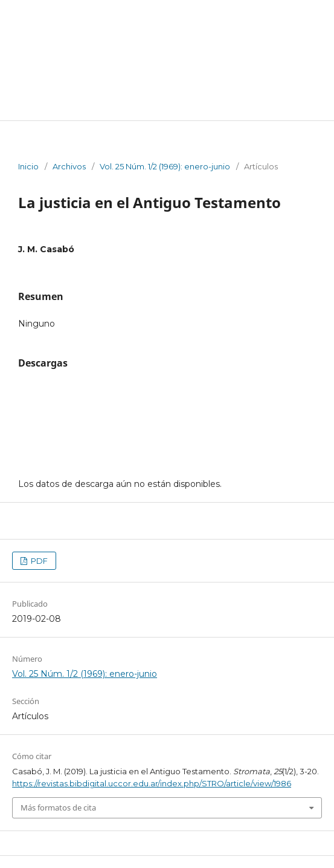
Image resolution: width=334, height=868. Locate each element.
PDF (38, 561)
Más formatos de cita (58, 808)
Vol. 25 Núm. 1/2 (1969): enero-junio (165, 166)
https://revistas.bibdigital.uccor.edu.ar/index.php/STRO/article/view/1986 (152, 783)
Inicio (28, 166)
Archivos (69, 166)
